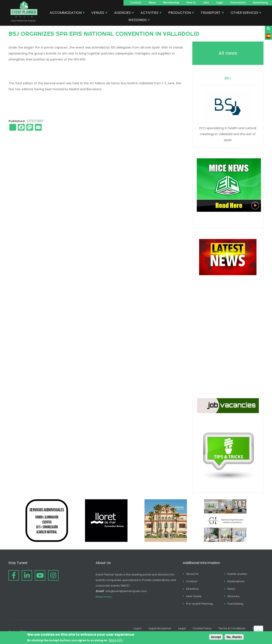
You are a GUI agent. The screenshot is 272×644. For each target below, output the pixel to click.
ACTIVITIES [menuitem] (150, 13)
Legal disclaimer (160, 628)
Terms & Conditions (232, 628)
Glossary (233, 596)
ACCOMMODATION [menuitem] (66, 13)
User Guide (194, 596)
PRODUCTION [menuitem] (180, 13)
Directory (192, 589)
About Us (192, 574)
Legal (182, 628)
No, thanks (234, 637)
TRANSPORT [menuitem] (211, 13)
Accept (216, 637)
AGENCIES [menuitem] (123, 13)
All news (228, 53)
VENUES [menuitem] (98, 13)
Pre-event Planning (199, 604)
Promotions (238, 2)
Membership (171, 2)
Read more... (104, 597)
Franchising (235, 604)
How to (191, 2)
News (152, 2)
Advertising (260, 2)
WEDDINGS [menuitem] (138, 20)
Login (220, 2)
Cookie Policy (202, 628)
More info (116, 640)
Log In (138, 628)
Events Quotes (237, 574)
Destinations (236, 581)
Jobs (206, 2)
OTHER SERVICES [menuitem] (245, 13)
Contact (136, 2)
